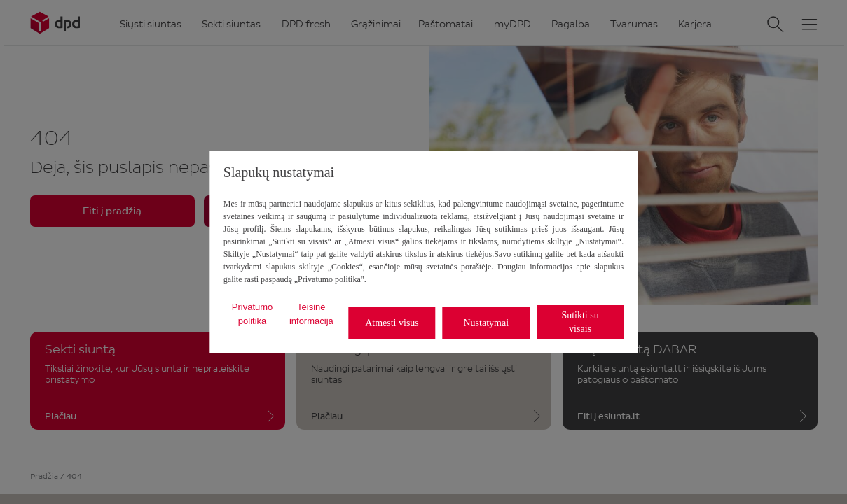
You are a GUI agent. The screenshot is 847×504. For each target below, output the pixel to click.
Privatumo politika (253, 314)
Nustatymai (486, 323)
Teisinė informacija (311, 314)
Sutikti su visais (580, 322)
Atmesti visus (392, 323)
